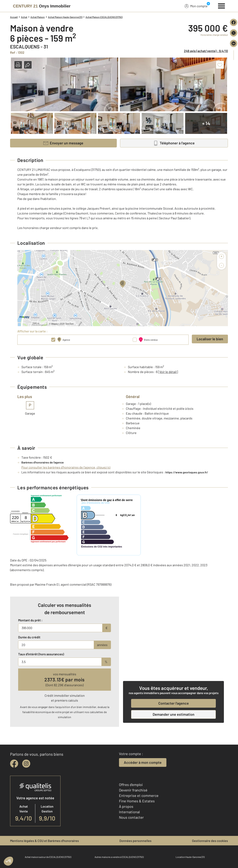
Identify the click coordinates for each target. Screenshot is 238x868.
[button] (18, 65)
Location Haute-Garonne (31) (190, 857)
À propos (126, 806)
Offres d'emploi (131, 785)
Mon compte (196, 6)
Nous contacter (131, 817)
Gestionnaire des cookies (210, 841)
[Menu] (222, 5)
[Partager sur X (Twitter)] (234, 33)
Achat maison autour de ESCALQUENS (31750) (48, 857)
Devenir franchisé (133, 790)
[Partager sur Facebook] (234, 22)
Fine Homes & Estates (137, 801)
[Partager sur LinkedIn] (234, 43)
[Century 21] (42, 6)
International (129, 812)
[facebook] (14, 764)
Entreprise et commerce (139, 795)
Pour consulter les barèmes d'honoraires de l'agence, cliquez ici (66, 467)
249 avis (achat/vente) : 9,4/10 (206, 51)
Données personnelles (135, 841)
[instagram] (26, 764)
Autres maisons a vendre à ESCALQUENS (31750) (119, 857)
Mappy (55, 324)
